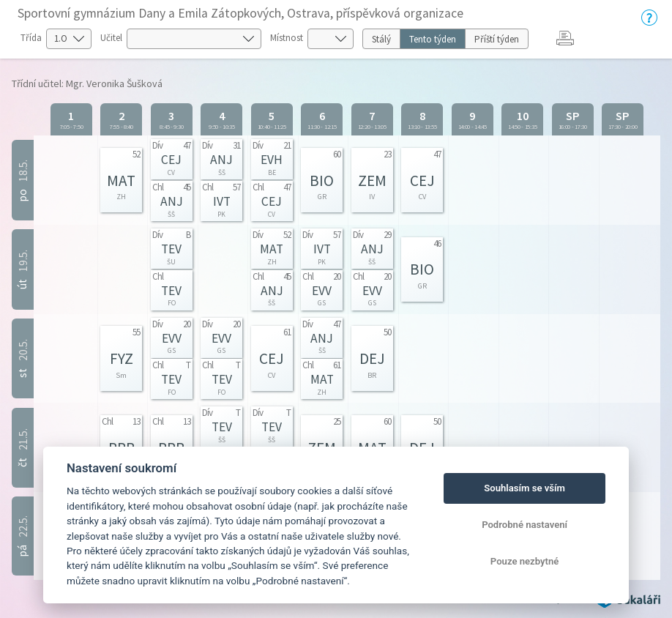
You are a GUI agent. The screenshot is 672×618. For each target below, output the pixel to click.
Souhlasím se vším (524, 488)
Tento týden (433, 39)
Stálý (381, 39)
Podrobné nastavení (524, 525)
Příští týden (497, 39)
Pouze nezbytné (525, 561)
